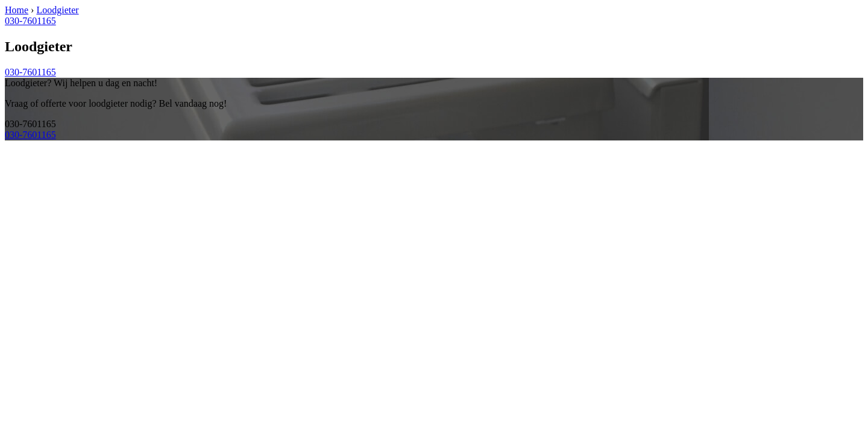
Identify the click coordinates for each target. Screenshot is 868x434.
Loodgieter (57, 10)
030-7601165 (30, 21)
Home (17, 10)
